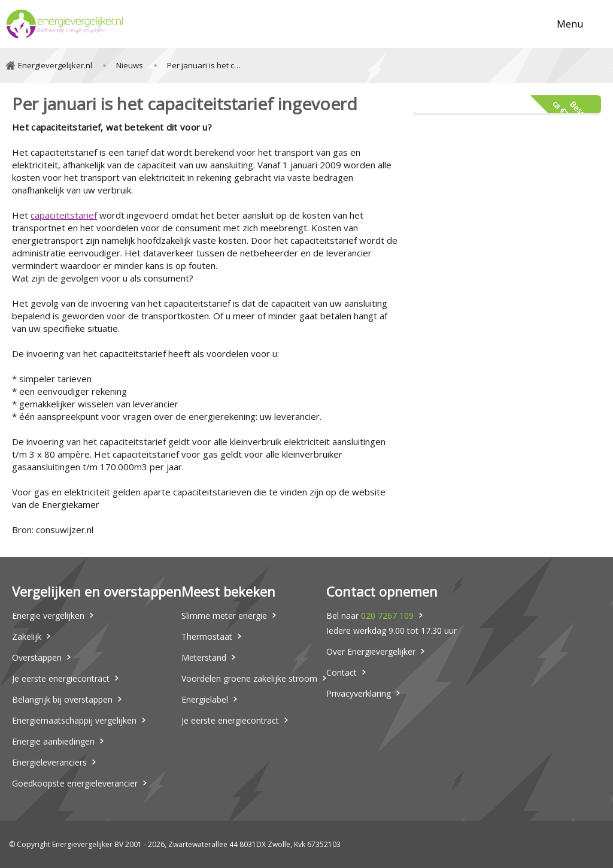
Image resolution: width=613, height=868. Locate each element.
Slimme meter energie (224, 616)
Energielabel (205, 699)
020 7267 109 (387, 616)
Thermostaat (207, 636)
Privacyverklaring (359, 693)
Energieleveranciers (49, 762)
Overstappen (37, 657)
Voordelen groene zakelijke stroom (249, 678)
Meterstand (204, 657)
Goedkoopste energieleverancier (75, 783)
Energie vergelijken (48, 616)
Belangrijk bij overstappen (62, 699)
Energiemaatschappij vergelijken (74, 720)
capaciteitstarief (64, 215)
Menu (570, 24)
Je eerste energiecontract (61, 678)
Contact (342, 672)
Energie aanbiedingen (53, 741)
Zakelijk (27, 636)
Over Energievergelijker (371, 651)
